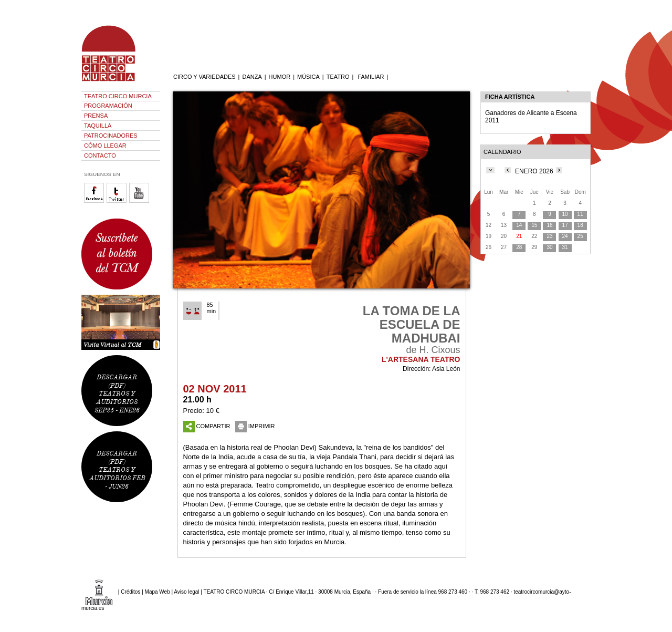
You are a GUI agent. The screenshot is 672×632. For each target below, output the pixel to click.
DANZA (252, 77)
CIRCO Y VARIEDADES (204, 77)
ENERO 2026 (534, 171)
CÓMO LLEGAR (105, 146)
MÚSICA (308, 77)
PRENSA (96, 116)
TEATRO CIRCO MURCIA (118, 96)
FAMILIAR (371, 77)
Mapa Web (157, 592)
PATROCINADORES (111, 136)
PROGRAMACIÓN (108, 106)
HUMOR (280, 77)
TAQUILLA (98, 126)
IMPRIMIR (255, 426)
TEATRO (338, 77)
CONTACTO (100, 156)
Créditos (130, 592)
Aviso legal (186, 592)
